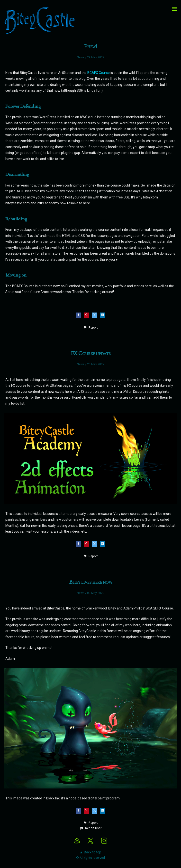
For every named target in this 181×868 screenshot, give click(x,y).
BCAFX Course (99, 73)
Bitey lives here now (91, 582)
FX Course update (91, 353)
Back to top (91, 852)
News (81, 57)
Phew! (91, 46)
